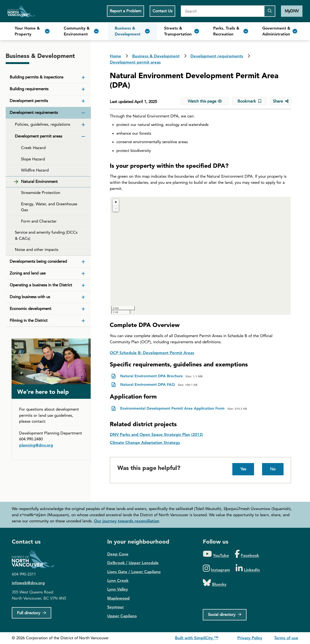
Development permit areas (135, 62)
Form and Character (39, 221)
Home (21, 11)
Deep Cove (118, 554)
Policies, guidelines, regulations (42, 124)
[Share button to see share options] (281, 101)
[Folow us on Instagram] (217, 569)
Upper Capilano (122, 616)
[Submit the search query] (270, 11)
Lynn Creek (118, 580)
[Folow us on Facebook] (247, 554)
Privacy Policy (250, 638)
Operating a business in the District (41, 285)
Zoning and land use (28, 273)
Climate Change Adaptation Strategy (145, 442)
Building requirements (29, 89)
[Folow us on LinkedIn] (248, 569)
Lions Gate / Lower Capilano (134, 572)
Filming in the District (29, 320)
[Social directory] (225, 615)
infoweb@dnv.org (28, 583)
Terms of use (286, 638)
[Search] (222, 11)
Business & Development (156, 56)
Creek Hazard (33, 148)
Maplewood (118, 598)
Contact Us (162, 11)
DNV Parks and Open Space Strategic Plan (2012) (156, 434)
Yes (243, 469)
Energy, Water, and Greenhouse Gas (49, 207)
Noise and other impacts (37, 249)
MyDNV (292, 11)
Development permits (29, 101)
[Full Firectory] (32, 613)
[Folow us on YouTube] (216, 554)
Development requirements (217, 56)
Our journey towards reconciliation (127, 521)
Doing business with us (30, 297)
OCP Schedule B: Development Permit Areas (152, 353)
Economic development (30, 309)
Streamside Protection (41, 193)
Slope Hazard (33, 159)
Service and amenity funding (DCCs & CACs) (46, 235)
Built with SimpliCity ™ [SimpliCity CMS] (197, 638)
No (273, 469)
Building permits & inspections (36, 77)
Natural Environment (39, 181)
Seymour (116, 607)
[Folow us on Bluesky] (215, 583)
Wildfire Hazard (35, 170)
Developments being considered (38, 261)
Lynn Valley (118, 589)
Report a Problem (125, 11)
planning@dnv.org (36, 445)
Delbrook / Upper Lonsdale (133, 563)
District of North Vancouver (35, 559)
